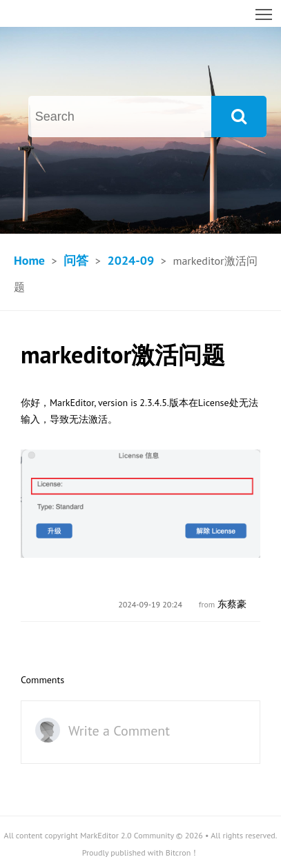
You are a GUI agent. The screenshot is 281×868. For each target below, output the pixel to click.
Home (29, 260)
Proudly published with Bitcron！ (141, 852)
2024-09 (130, 260)
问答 (76, 260)
